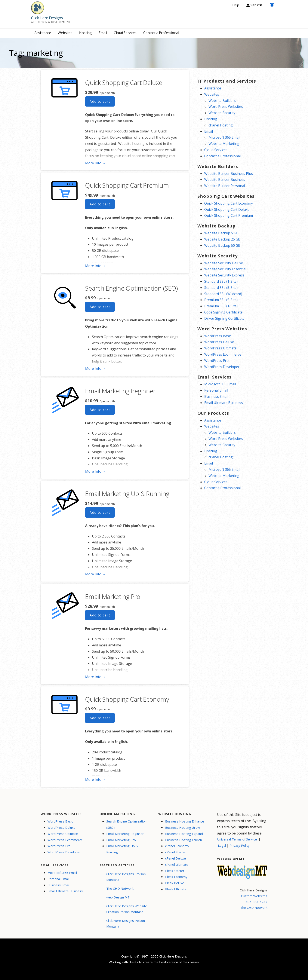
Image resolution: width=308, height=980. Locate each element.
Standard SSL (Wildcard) (223, 294)
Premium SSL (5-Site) (221, 300)
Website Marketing (224, 144)
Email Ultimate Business (224, 403)
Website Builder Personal (225, 186)
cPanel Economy (177, 846)
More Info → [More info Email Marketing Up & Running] (95, 574)
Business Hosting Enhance (185, 821)
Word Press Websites (226, 107)
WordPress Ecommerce (223, 354)
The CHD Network (120, 888)
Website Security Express (224, 275)
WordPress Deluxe (219, 342)
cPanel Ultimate (177, 864)
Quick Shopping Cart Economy (127, 699)
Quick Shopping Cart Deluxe (124, 82)
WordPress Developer (222, 367)
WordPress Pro (216, 361)
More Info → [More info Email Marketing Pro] (95, 677)
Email (103, 33)
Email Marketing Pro (113, 596)
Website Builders (222, 101)
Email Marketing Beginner (120, 391)
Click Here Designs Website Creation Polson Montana (127, 909)
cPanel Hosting (221, 125)
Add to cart (100, 101)
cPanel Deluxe (175, 858)
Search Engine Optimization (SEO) (131, 288)
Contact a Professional (161, 33)
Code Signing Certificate (223, 312)
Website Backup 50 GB (222, 245)
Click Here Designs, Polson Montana (126, 877)
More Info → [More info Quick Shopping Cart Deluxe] (95, 163)
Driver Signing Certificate (224, 318)
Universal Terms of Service (237, 839)
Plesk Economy (176, 877)
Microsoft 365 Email (224, 137)
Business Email (216, 396)
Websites (65, 33)
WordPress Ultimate (220, 348)
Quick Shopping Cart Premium (127, 185)
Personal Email (216, 390)
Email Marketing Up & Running (127, 494)
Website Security (222, 113)
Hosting (85, 33)
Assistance (43, 33)
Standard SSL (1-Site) (221, 281)
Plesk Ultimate (176, 889)
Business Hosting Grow (183, 827)
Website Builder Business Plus (229, 174)
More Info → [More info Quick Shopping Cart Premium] (95, 266)
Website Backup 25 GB (222, 239)
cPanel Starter (176, 852)
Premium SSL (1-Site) (221, 306)
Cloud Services (125, 33)
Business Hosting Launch (184, 840)
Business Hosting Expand (184, 834)
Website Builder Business (225, 180)
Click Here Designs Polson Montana (126, 923)
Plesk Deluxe (175, 883)
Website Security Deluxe (224, 263)
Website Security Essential (225, 269)
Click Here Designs (47, 18)
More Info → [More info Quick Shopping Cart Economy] (95, 780)
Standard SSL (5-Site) (221, 288)
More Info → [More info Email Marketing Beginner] (95, 471)
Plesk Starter (175, 871)
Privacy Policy (240, 845)
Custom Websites (254, 896)
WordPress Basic (218, 336)
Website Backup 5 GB (221, 233)
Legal (222, 845)
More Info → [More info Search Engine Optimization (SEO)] (95, 368)
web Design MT (118, 897)
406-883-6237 (256, 902)
